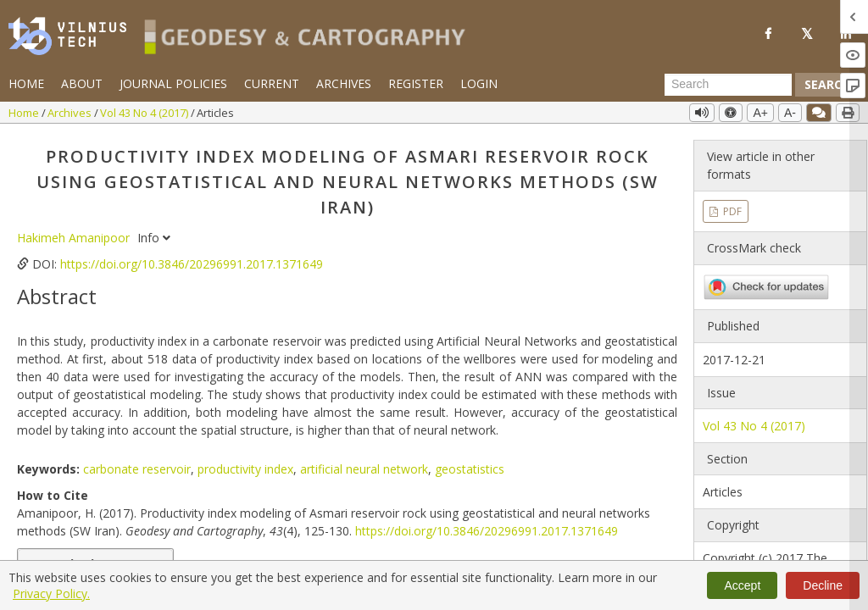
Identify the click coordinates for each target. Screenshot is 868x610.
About (82, 83)
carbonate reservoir (137, 469)
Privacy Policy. (51, 593)
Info (154, 238)
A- (790, 113)
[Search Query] (728, 85)
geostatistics (470, 469)
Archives (344, 83)
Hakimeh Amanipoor (75, 238)
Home (26, 83)
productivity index (245, 469)
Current (272, 83)
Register (416, 83)
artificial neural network (364, 469)
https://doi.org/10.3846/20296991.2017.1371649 (192, 264)
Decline (823, 585)
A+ (760, 113)
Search (827, 84)
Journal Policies (173, 83)
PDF (731, 211)
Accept (742, 585)
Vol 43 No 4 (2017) (145, 113)
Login (479, 83)
